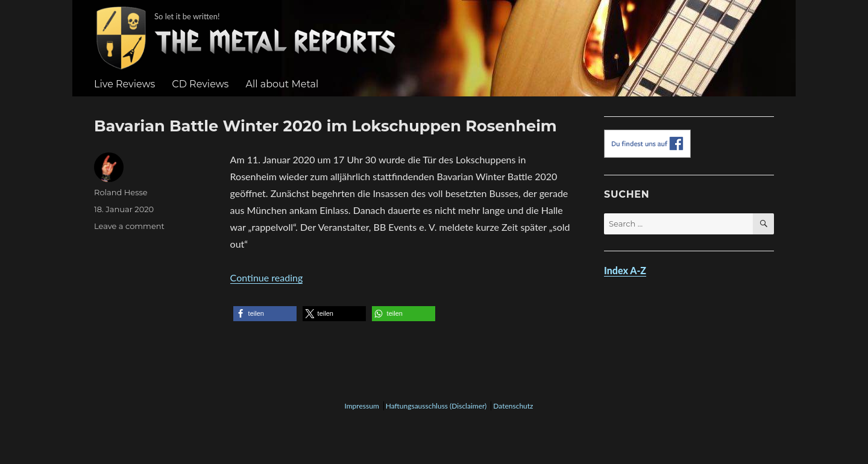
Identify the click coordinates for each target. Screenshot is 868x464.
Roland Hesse (121, 192)
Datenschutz (513, 406)
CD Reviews (200, 84)
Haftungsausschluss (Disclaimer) (436, 406)
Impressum (361, 406)
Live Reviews (124, 84)
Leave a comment (129, 226)
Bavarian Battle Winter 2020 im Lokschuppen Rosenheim (325, 126)
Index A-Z (625, 270)
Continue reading (267, 277)
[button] (265, 314)
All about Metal (282, 84)
